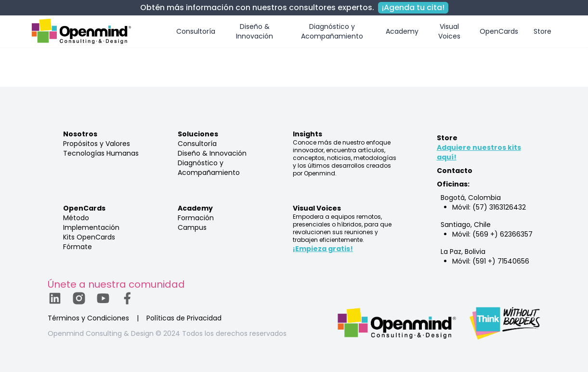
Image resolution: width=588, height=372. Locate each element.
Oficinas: (453, 184)
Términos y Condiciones (88, 318)
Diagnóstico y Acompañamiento (332, 31)
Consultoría (196, 31)
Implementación (91, 227)
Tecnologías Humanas (101, 153)
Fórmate (78, 247)
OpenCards (499, 31)
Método (76, 218)
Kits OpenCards (89, 237)
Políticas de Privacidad (184, 318)
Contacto (455, 171)
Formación (196, 218)
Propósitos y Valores (97, 144)
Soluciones (198, 134)
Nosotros (80, 134)
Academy (402, 31)
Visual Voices (449, 31)
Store (542, 31)
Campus (192, 227)
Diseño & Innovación (255, 31)
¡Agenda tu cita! (413, 7)
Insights (307, 134)
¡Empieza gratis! (323, 249)
